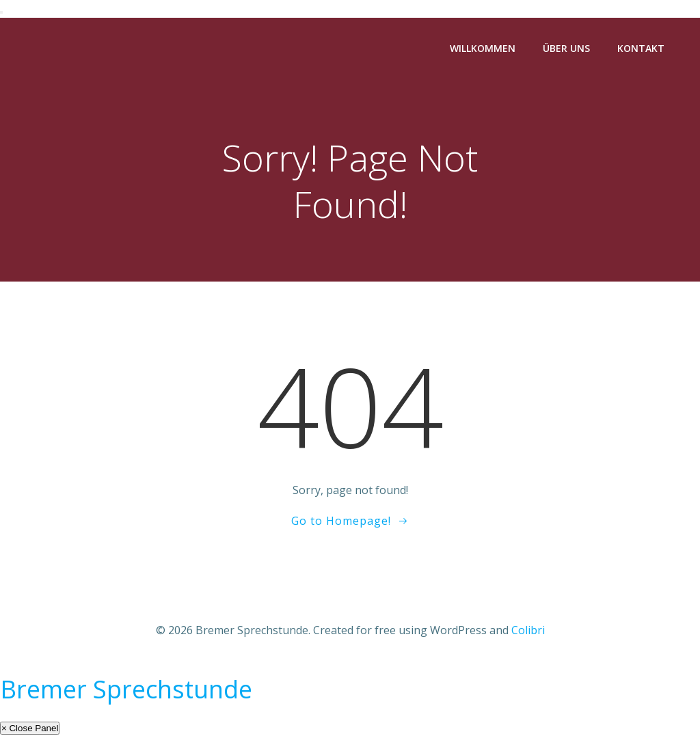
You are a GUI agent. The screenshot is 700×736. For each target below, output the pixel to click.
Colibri (528, 630)
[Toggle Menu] (1, 12)
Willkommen (483, 48)
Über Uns (566, 48)
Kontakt (641, 48)
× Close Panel (30, 728)
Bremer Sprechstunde (126, 689)
